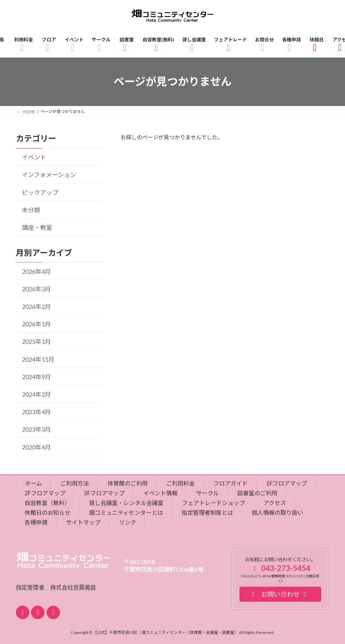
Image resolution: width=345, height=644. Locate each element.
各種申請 (36, 522)
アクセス (275, 503)
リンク (128, 522)
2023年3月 (36, 429)
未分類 (31, 210)
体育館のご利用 (128, 483)
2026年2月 (36, 307)
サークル (207, 493)
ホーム (33, 483)
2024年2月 (36, 394)
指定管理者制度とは (207, 513)
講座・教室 (37, 227)
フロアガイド (230, 483)
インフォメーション (49, 175)
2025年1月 (36, 342)
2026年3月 (36, 289)
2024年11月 (38, 359)
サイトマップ (83, 522)
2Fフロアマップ (45, 493)
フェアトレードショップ (213, 503)
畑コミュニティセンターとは (126, 513)
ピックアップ (40, 192)
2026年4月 (36, 271)
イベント (34, 157)
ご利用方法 (75, 483)
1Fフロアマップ (287, 483)
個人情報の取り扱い (277, 513)
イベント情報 (160, 493)
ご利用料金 (180, 483)
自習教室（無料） (48, 503)
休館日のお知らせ (48, 513)
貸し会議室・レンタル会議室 (126, 503)
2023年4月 (36, 412)
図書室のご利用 (257, 493)
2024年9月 (36, 377)
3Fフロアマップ (104, 493)
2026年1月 (36, 324)
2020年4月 (36, 447)
